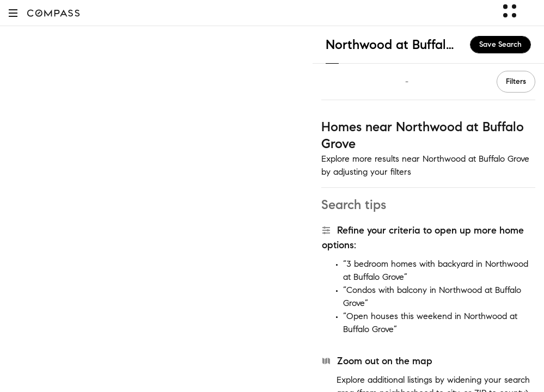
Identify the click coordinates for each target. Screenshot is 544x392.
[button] (13, 13)
